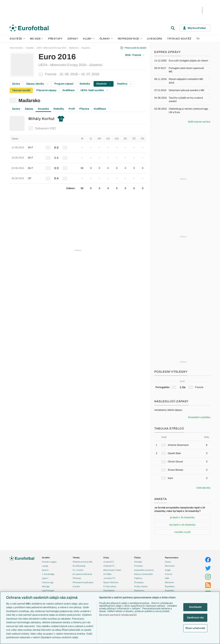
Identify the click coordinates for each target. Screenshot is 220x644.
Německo (169, 582)
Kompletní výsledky (199, 417)
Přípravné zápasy (46, 90)
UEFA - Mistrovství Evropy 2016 (51, 48)
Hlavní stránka (16, 48)
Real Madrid (109, 590)
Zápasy (73, 39)
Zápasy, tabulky (37, 84)
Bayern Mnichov (111, 582)
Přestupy (55, 39)
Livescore (155, 39)
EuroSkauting (79, 566)
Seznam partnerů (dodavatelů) (118, 615)
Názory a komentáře (143, 574)
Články (137, 558)
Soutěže (17, 39)
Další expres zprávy (199, 122)
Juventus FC (109, 578)
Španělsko (170, 586)
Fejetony (138, 578)
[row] (78, 148)
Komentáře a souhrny (144, 570)
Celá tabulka (203, 488)
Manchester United (112, 570)
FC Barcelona (110, 586)
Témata (76, 558)
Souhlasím (195, 607)
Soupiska (86, 48)
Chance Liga (48, 582)
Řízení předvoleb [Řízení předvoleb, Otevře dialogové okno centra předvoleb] (195, 628)
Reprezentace (130, 39)
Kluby (89, 39)
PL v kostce (78, 570)
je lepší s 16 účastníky (182, 517)
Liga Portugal (48, 590)
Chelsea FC (109, 566)
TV (198, 39)
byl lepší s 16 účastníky (182, 525)
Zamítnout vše (195, 618)
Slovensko (170, 566)
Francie (168, 574)
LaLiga (45, 566)
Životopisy (139, 582)
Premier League (49, 562)
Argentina (169, 590)
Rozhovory (139, 590)
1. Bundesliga (48, 574)
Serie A (45, 570)
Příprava (84, 109)
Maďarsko (74, 48)
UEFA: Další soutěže (94, 90)
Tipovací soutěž (179, 39)
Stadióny (124, 84)
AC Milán (108, 574)
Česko (168, 562)
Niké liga (46, 586)
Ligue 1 (45, 578)
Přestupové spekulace (83, 582)
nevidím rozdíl (182, 532)
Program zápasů (64, 84)
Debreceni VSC (42, 128)
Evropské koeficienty (82, 574)
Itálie (167, 578)
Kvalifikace (68, 90)
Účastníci (104, 84)
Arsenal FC (109, 562)
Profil (72, 109)
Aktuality (138, 562)
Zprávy (16, 84)
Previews (138, 566)
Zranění (76, 586)
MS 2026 (37, 39)
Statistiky (85, 84)
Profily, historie (141, 586)
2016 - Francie (135, 55)
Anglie (168, 570)
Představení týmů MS (82, 562)
